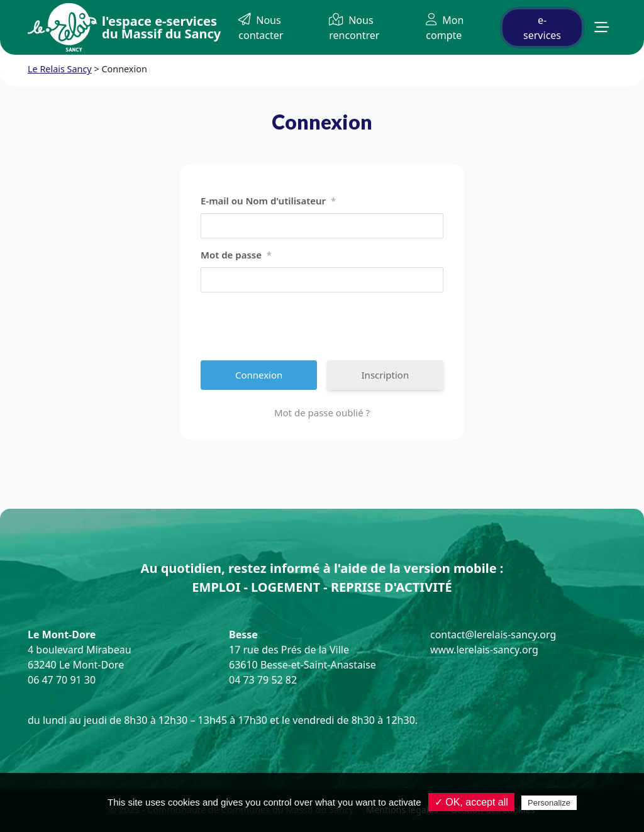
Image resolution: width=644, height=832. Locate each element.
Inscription (386, 375)
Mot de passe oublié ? (322, 413)
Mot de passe (236, 255)
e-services (542, 28)
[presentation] (296, 326)
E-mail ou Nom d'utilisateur (268, 201)
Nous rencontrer (354, 28)
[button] (602, 27)
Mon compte (445, 28)
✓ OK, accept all (471, 802)
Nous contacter (261, 28)
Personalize (549, 803)
